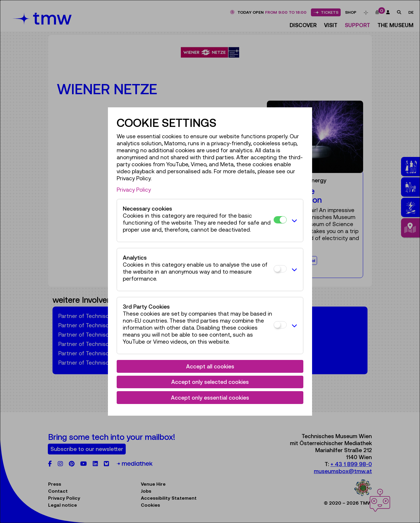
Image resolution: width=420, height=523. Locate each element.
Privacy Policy (134, 190)
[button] (293, 221)
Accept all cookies (210, 366)
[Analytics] (280, 269)
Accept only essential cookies (210, 398)
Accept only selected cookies (210, 382)
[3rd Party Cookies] (280, 325)
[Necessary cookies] (280, 220)
